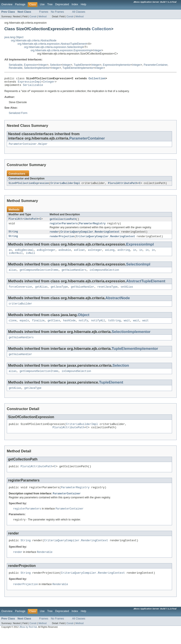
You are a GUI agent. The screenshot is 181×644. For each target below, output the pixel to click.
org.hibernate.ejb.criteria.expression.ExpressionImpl (61, 50)
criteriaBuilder (20, 310)
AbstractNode (118, 303)
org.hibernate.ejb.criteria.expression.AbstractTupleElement (52, 44)
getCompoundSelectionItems (39, 275)
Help (83, 4)
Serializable (16, 65)
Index (75, 4)
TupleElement (82, 65)
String (13, 235)
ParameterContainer (156, 65)
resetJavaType (107, 292)
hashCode (69, 327)
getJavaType (59, 292)
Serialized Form (18, 115)
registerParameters (64, 227)
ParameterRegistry (92, 227)
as (10, 254)
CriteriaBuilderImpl (65, 186)
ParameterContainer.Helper (28, 146)
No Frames (57, 12)
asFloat (80, 254)
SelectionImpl (138, 269)
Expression (31, 65)
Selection (56, 65)
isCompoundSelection (104, 275)
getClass (54, 327)
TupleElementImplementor (78, 68)
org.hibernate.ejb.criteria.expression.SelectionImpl (54, 47)
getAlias (41, 292)
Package (20, 4)
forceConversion (20, 292)
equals (24, 327)
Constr (33, 16)
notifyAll (98, 327)
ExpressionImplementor (117, 65)
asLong (110, 254)
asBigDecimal (24, 254)
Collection (101, 29)
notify (83, 327)
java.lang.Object (14, 37)
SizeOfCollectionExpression (29, 186)
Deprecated (62, 4)
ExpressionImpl (30, 83)
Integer (97, 50)
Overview (7, 4)
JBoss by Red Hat (28, 640)
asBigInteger (46, 254)
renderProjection (62, 240)
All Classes (79, 12)
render (54, 235)
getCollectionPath (63, 222)
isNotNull (16, 258)
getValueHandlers (74, 275)
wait (127, 327)
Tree (50, 4)
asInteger (95, 254)
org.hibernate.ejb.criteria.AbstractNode (34, 41)
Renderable (16, 68)
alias (13, 275)
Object (84, 321)
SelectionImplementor (37, 68)
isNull (30, 258)
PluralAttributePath (123, 186)
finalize (38, 327)
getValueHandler (83, 292)
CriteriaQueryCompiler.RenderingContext (90, 235)
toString (114, 327)
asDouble (65, 254)
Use (42, 4)
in (135, 254)
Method (42, 16)
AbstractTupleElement (146, 286)
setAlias (127, 292)
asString (124, 254)
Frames (44, 12)
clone (13, 327)
